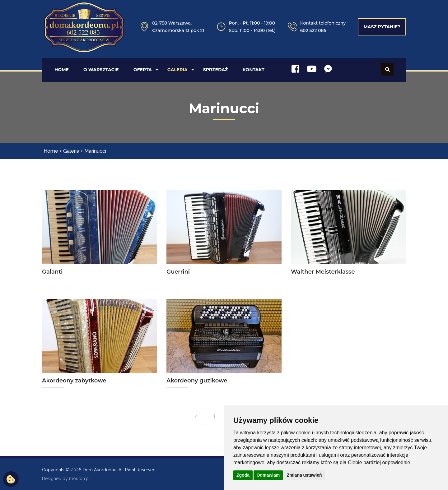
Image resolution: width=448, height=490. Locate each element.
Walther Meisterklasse (323, 271)
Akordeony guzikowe (197, 380)
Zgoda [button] (243, 475)
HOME (62, 69)
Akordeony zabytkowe (74, 380)
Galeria (71, 150)
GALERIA (177, 69)
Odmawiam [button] (268, 475)
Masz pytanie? (382, 27)
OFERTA (143, 69)
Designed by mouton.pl (66, 478)
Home (51, 150)
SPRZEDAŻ (216, 69)
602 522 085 (313, 30)
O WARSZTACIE (101, 69)
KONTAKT (254, 69)
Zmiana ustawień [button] (304, 475)
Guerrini (178, 271)
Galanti (52, 271)
